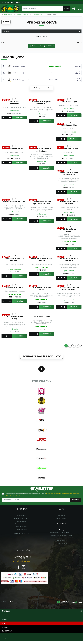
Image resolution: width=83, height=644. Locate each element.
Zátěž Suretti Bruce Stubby (14, 318)
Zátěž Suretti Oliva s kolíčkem (69, 203)
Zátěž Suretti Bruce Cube (14, 203)
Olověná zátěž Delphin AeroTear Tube (69, 289)
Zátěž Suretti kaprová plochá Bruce (41, 150)
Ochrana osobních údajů (22, 521)
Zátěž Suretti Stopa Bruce (69, 230)
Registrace (62, 518)
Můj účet (7, 2)
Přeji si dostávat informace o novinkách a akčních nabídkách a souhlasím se (42, 497)
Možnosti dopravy (22, 524)
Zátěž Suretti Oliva (69, 125)
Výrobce (6, 31)
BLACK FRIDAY (7, 634)
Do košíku (19, 118)
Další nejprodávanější (41, 88)
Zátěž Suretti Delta (14, 288)
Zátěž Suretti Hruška (69, 149)
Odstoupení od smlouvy (22, 536)
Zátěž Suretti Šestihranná (14, 103)
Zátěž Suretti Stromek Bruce (41, 289)
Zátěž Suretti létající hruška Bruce (69, 174)
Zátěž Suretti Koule (14, 149)
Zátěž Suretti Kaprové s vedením (41, 260)
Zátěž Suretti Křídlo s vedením (14, 260)
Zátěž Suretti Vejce (19, 73)
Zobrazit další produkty (41, 357)
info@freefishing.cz (22, 564)
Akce (4, 626)
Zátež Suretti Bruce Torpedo (69, 260)
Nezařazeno (6, 642)
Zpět (6, 22)
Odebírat (75, 503)
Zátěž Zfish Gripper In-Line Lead (24, 80)
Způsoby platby (21, 518)
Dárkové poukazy (62, 521)
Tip (3, 619)
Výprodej (5, 630)
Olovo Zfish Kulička (19, 66)
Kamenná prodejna (22, 527)
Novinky (5, 623)
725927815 (21, 560)
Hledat (67, 9)
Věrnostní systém (21, 530)
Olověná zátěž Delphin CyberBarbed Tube (41, 203)
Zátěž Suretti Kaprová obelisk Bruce (41, 103)
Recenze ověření (22, 533)
